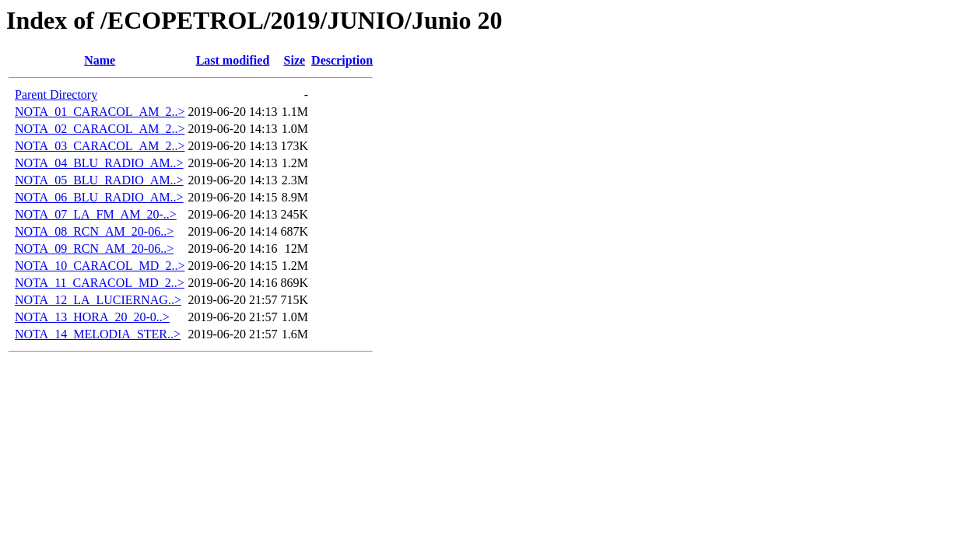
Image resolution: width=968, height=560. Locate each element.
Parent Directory (56, 94)
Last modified (233, 60)
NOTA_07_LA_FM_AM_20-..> (96, 214)
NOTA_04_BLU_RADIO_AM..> (99, 163)
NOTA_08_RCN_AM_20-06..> (94, 231)
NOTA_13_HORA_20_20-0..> (92, 317)
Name (100, 60)
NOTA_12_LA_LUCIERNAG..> (98, 300)
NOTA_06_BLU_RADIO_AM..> (99, 197)
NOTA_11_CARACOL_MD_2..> (100, 283)
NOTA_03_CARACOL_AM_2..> (100, 146)
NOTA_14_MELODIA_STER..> (98, 334)
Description (342, 60)
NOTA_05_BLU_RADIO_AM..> (99, 180)
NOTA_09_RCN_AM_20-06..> (94, 248)
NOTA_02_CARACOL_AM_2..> (100, 129)
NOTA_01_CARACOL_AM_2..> (100, 112)
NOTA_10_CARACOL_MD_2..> (100, 266)
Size (295, 60)
